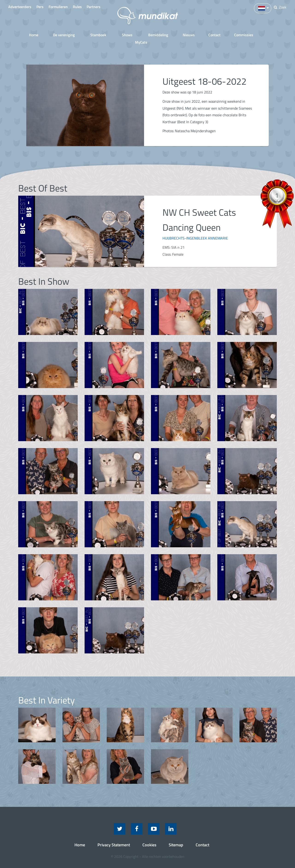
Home (25, 34)
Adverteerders (21, 7)
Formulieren (66, 7)
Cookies (149, 837)
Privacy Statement (114, 837)
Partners (109, 7)
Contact (197, 34)
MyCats (256, 34)
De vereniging (54, 34)
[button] (261, 8)
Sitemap (176, 837)
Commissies (227, 34)
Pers (45, 7)
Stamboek (87, 34)
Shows (113, 34)
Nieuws (172, 34)
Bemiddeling (142, 34)
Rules (89, 7)
